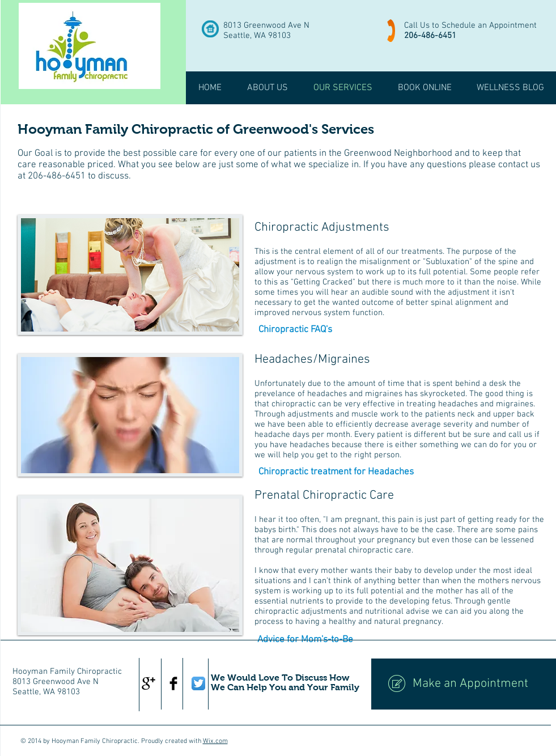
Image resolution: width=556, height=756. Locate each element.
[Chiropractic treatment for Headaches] (336, 473)
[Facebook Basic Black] (173, 683)
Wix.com (215, 741)
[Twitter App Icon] (198, 683)
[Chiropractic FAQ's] (295, 330)
